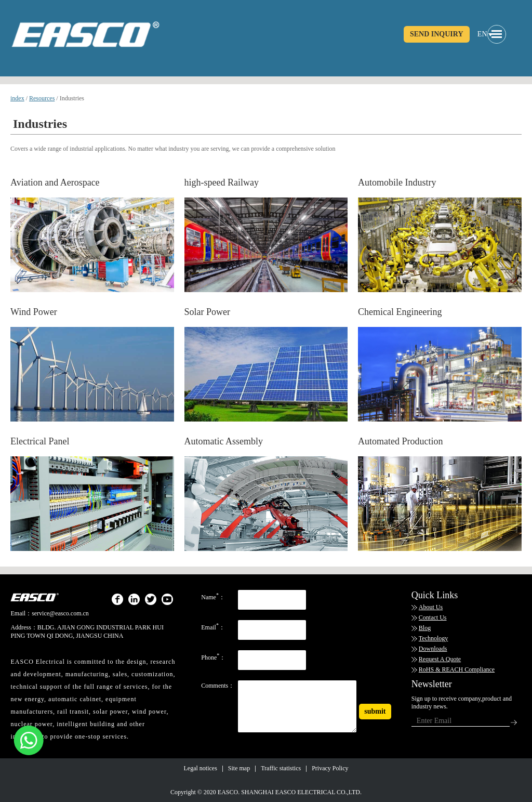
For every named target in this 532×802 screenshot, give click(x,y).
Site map (239, 768)
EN (482, 34)
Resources (42, 98)
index (17, 98)
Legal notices (201, 768)
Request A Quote (440, 659)
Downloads (433, 649)
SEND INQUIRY (437, 34)
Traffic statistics (281, 768)
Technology (433, 638)
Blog (425, 628)
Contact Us (433, 617)
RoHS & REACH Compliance (457, 669)
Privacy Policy (330, 768)
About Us (431, 607)
